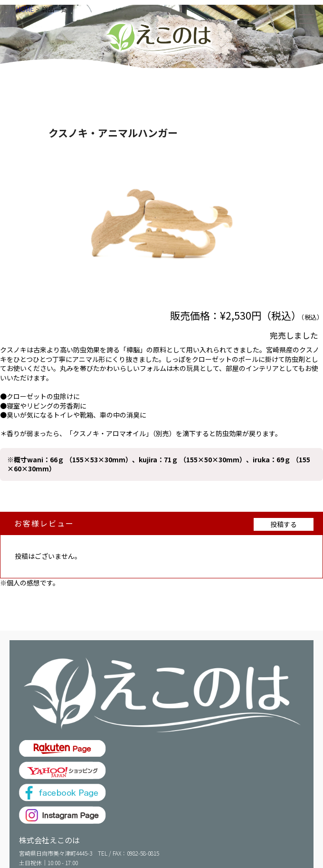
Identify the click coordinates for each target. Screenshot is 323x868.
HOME (25, 9)
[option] (161, 223)
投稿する (284, 524)
